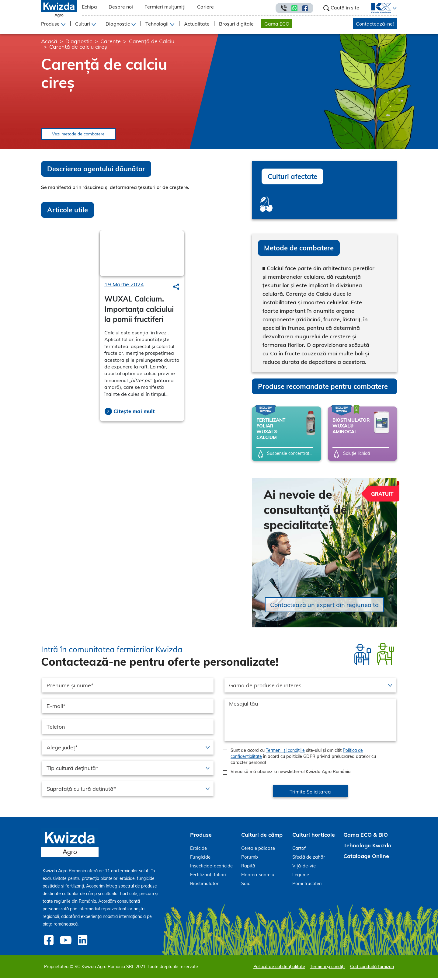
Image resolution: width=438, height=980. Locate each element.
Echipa (89, 7)
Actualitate (197, 24)
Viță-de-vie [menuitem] (304, 869)
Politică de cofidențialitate (279, 969)
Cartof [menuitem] (299, 852)
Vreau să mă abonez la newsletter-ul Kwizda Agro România (291, 775)
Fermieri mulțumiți (165, 7)
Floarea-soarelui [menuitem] (258, 878)
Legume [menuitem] (301, 878)
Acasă (49, 41)
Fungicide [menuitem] (200, 861)
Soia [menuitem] (246, 887)
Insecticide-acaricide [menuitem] (211, 869)
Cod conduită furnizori (372, 969)
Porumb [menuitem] (250, 861)
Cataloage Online (366, 860)
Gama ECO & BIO (366, 838)
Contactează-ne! (375, 24)
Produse (201, 838)
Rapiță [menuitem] (248, 869)
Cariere (205, 7)
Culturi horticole (314, 838)
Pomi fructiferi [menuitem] (307, 887)
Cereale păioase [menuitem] (258, 852)
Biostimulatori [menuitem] (205, 887)
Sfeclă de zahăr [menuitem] (309, 861)
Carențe (111, 41)
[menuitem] (377, 8)
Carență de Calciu (152, 41)
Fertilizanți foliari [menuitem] (208, 878)
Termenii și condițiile (285, 754)
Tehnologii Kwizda (367, 849)
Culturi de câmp (262, 838)
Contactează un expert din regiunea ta (324, 608)
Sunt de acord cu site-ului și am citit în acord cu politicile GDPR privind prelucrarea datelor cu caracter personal (303, 760)
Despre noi (121, 7)
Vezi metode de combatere (94, 136)
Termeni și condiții (328, 969)
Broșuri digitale (236, 24)
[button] (394, 8)
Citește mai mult (134, 415)
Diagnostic (79, 41)
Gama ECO (277, 24)
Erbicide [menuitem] (198, 852)
